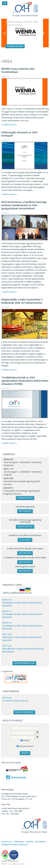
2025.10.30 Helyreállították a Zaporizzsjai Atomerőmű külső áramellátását (23, 649)
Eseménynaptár (25, 498)
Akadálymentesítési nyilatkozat (15, 844)
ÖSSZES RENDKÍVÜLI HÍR (24, 663)
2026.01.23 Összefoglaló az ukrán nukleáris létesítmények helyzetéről (22, 626)
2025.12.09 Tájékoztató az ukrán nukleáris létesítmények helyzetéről (22, 637)
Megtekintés (25, 511)
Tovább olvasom (15, 46)
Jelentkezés (25, 540)
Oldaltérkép (19, 842)
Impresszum (7, 842)
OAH (25, 8)
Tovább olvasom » (9, 125)
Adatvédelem (40, 842)
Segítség (29, 842)
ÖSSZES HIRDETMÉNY (24, 712)
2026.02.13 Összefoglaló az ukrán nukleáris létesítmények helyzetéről (22, 614)
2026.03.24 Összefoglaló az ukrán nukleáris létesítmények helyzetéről (22, 603)
